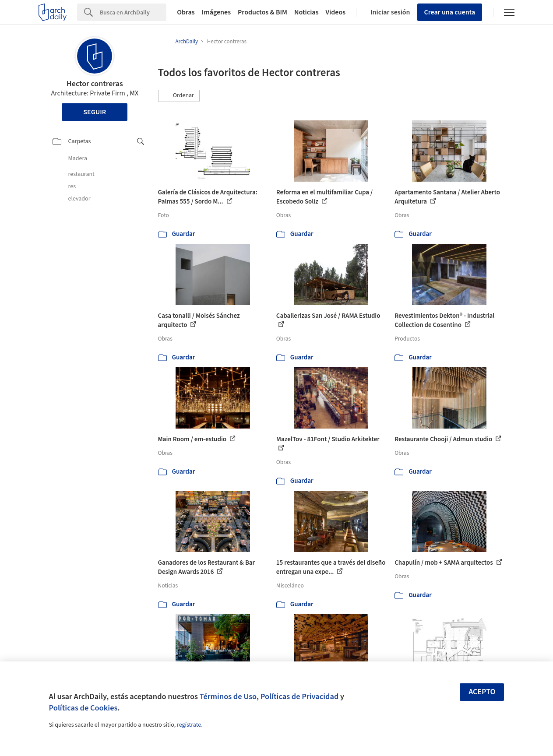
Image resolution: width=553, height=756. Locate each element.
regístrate (189, 725)
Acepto (482, 692)
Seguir (95, 112)
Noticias (306, 12)
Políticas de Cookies (83, 708)
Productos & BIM (262, 12)
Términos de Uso (228, 696)
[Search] (133, 12)
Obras (186, 12)
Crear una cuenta (450, 12)
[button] (179, 96)
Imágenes (216, 12)
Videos (336, 12)
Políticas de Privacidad (300, 696)
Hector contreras (95, 84)
